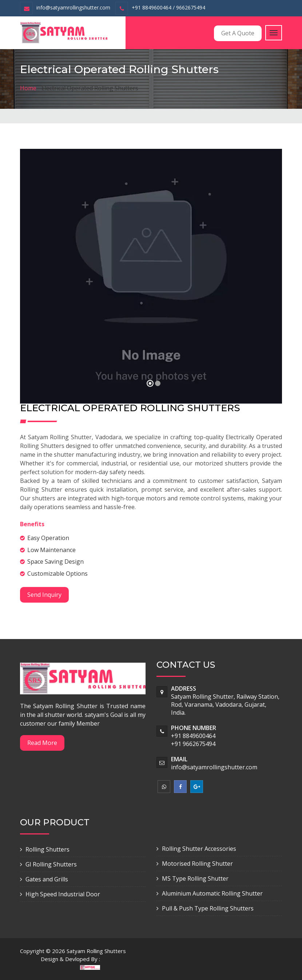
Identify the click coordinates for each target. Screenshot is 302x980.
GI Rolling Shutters (51, 864)
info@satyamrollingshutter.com (73, 7)
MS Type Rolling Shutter (195, 878)
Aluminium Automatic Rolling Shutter (212, 893)
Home (28, 88)
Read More (42, 743)
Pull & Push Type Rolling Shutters (208, 908)
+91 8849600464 (193, 736)
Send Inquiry (44, 595)
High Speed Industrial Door (63, 894)
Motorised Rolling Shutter (197, 864)
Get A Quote (238, 33)
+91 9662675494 (193, 744)
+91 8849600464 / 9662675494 (168, 7)
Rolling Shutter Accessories (199, 849)
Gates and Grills (47, 879)
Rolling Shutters (47, 849)
